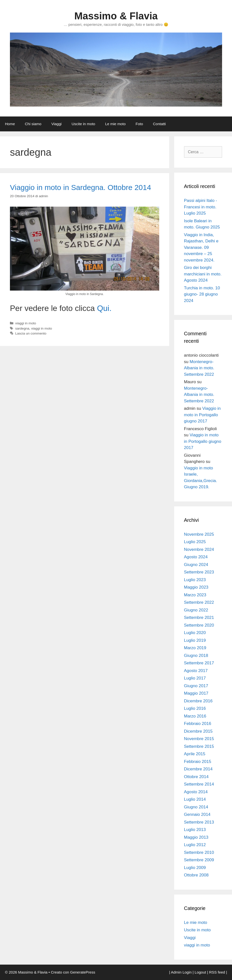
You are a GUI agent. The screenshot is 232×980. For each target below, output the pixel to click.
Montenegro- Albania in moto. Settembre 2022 (199, 368)
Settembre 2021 (199, 618)
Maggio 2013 (196, 837)
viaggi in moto (26, 323)
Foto (139, 124)
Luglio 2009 (195, 868)
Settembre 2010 (199, 852)
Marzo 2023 (195, 595)
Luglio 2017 (195, 678)
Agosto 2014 (196, 792)
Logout (200, 972)
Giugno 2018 (196, 656)
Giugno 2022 (196, 610)
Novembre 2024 (199, 549)
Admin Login (181, 972)
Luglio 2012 (195, 845)
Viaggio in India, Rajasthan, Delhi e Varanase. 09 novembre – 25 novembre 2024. (201, 247)
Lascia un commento (31, 333)
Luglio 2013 (195, 830)
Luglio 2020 (195, 633)
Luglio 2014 (195, 799)
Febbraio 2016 (198, 724)
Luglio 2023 (195, 580)
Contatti (159, 124)
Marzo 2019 (195, 648)
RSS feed (217, 972)
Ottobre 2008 (196, 875)
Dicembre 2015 (198, 731)
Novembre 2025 (199, 534)
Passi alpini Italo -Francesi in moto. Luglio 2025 (201, 207)
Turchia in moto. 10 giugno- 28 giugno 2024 (202, 294)
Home (10, 124)
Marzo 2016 (195, 716)
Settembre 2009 (199, 860)
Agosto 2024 (196, 557)
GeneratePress (83, 972)
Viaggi (57, 124)
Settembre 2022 (199, 602)
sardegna (22, 328)
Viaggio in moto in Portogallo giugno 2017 (202, 415)
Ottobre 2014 (196, 777)
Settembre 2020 (199, 625)
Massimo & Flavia (116, 16)
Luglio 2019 (195, 640)
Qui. (104, 308)
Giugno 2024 (196, 565)
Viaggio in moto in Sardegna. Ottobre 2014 (80, 187)
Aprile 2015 (195, 754)
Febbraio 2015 (198, 762)
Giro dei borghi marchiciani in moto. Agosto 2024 (203, 274)
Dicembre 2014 (198, 769)
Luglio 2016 (195, 708)
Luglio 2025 (195, 542)
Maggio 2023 (196, 587)
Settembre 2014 (199, 784)
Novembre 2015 (199, 739)
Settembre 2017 (199, 663)
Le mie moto (115, 124)
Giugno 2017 (196, 686)
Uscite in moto (83, 124)
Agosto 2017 (196, 671)
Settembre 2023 (199, 572)
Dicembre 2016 (198, 701)
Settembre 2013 (199, 822)
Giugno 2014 (196, 807)
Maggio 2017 (196, 693)
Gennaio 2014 (197, 814)
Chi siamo (33, 124)
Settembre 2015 (199, 746)
